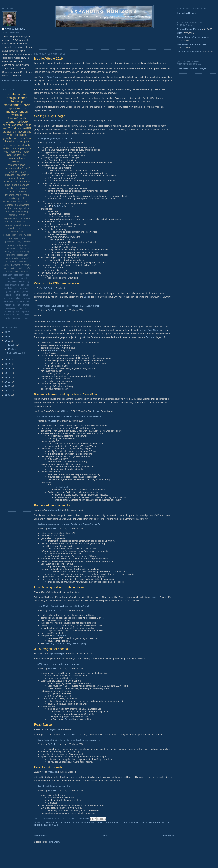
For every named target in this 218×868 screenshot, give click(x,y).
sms (22, 232)
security (14, 232)
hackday (18, 298)
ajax (16, 238)
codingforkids (11, 282)
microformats (11, 258)
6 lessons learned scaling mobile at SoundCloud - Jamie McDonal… (71, 417)
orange (26, 305)
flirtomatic (25, 248)
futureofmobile (17, 118)
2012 (8, 373)
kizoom (27, 298)
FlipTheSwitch (61, 487)
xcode (9, 238)
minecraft (20, 302)
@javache (55, 729)
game (9, 292)
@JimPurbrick (54, 77)
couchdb (25, 285)
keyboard (10, 255)
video (21, 268)
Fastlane (150, 337)
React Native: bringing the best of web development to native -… (69, 740)
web (56, 825)
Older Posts (168, 836)
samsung (10, 312)
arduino (23, 188)
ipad (19, 142)
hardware (16, 152)
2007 (8, 395)
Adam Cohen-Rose (15, 29)
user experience (21, 185)
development (11, 248)
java (27, 142)
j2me (7, 185)
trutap (8, 318)
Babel (55, 350)
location (10, 142)
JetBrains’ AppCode (149, 330)
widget (28, 235)
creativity (8, 288)
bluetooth (22, 178)
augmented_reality (12, 242)
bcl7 (25, 155)
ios (128, 823)
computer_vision (17, 215)
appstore (14, 108)
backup (11, 178)
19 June (12, 345)
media (27, 218)
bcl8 (28, 168)
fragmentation (11, 218)
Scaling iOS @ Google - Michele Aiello (56, 138)
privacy (27, 225)
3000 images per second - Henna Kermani (58, 664)
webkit (9, 272)
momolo (11, 112)
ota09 (6, 265)
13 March (13, 349)
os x (20, 202)
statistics (10, 175)
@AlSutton (49, 288)
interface (26, 138)
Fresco (68, 719)
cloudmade (12, 278)
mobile (135, 823)
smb (18, 312)
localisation (23, 255)
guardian (8, 298)
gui (16, 182)
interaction (26, 182)
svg (20, 235)
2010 (8, 382)
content (11, 245)
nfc (23, 198)
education (21, 135)
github (25, 295)
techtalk (9, 205)
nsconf (8, 305)
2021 (8, 336)
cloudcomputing (20, 212)
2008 (8, 391)
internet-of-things (22, 252)
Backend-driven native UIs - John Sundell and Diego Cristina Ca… (70, 524)
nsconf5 (17, 305)
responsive (23, 308)
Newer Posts (40, 836)
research (23, 228)
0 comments (83, 819)
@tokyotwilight (57, 653)
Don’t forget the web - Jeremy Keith (55, 786)
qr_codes (11, 228)
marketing (14, 198)
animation (7, 275)
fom (16, 138)
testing (38, 825)
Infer (154, 597)
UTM (180, 33)
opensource (147, 823)
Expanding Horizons (187, 13)
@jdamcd (66, 411)
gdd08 (25, 292)
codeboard (61, 636)
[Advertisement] (96, 38)
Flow (49, 350)
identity (8, 252)
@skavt (96, 411)
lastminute (9, 302)
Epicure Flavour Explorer (189, 29)
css (6, 152)
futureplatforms (17, 158)
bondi (29, 275)
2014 (8, 364)
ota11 (28, 202)
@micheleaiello (56, 121)
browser (27, 242)
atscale (58, 823)
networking (12, 261)
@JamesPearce (57, 321)
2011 (8, 377)
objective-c (17, 162)
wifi (16, 272)
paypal (18, 225)
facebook (69, 823)
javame (12, 172)
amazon (24, 238)
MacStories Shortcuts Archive (192, 44)
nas (28, 302)
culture (23, 192)
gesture (17, 295)
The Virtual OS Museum (189, 51)
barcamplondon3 (21, 148)
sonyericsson (10, 235)
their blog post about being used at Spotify (66, 643)
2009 (8, 386)
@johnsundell (54, 510)
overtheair (17, 115)
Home (104, 836)
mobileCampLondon (15, 222)
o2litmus (24, 261)
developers (25, 288)
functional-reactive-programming (95, 823)
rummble (26, 265)
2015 (8, 360)
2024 (8, 332)
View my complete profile (16, 80)
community (24, 282)
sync (6, 268)
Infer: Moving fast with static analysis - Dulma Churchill (64, 606)
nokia (6, 148)
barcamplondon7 (17, 165)
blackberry (19, 275)
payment (15, 265)
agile (28, 125)
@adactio (52, 772)
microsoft (25, 258)
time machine (22, 205)
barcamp (17, 101)
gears (9, 295)
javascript (10, 145)
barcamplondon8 (14, 168)
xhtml (26, 318)
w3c (28, 268)
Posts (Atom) (54, 842)
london (23, 112)
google (121, 823)
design (11, 98)
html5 (27, 152)
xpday (17, 155)
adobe (8, 208)
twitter (48, 825)
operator (8, 225)
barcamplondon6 (21, 208)
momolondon (12, 105)
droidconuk (9, 132)
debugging (22, 245)
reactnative (162, 823)
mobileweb (24, 145)
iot (21, 218)
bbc (8, 212)
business (12, 192)
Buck (86, 297)
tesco (26, 315)
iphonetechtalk (13, 195)
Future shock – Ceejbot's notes (192, 37)
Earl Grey (59, 206)
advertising (25, 132)
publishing (11, 308)
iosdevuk (22, 122)
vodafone (18, 125)
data (16, 288)
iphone (23, 98)
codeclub (23, 278)
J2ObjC (69, 239)
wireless (24, 272)
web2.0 (8, 128)
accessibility (23, 175)
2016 (8, 341)
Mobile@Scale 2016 (48, 59)
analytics (12, 188)
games (17, 292)
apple (27, 105)
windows (17, 318)
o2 (28, 222)
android (47, 823)
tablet (19, 315)
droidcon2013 (23, 128)
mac (9, 155)
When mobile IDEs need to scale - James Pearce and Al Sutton (68, 306)
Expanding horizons (104, 11)
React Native (70, 734)
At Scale (52, 143)
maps (26, 195)
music (22, 172)
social (6, 125)
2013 (8, 368)
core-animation (12, 285)
